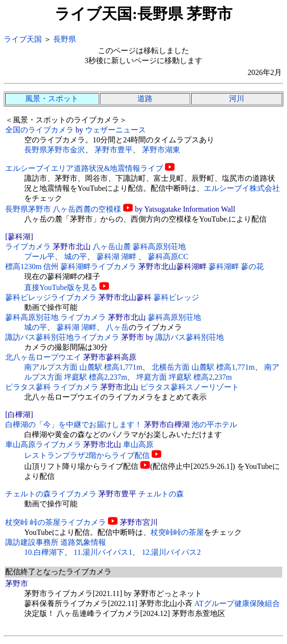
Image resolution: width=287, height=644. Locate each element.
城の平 (76, 257)
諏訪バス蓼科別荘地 (190, 337)
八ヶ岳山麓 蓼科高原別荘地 (139, 247)
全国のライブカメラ (39, 130)
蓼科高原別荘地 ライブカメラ (56, 317)
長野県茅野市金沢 (55, 150)
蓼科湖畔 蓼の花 (236, 266)
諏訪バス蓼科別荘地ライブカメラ (62, 337)
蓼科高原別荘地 (174, 317)
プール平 (39, 257)
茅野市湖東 (161, 150)
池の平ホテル (214, 425)
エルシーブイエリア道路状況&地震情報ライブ (84, 168)
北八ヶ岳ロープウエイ (43, 357)
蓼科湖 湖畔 (117, 257)
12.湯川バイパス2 (171, 552)
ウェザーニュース (115, 130)
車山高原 (138, 444)
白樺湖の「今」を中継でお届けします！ (74, 425)
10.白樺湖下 (44, 552)
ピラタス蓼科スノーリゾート (190, 387)
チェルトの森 (161, 494)
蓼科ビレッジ (176, 297)
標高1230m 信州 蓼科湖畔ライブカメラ (71, 266)
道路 (145, 98)
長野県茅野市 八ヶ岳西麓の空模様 (63, 209)
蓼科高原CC (168, 257)
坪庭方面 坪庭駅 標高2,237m (184, 377)
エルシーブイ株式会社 (242, 188)
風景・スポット (52, 98)
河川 (237, 98)
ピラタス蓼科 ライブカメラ (52, 387)
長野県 (65, 39)
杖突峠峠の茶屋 (177, 532)
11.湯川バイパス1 (103, 552)
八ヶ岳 (117, 327)
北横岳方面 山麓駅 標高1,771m (203, 367)
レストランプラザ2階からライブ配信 (87, 455)
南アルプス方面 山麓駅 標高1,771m (83, 367)
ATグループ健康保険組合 (237, 603)
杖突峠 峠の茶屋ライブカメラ (56, 522)
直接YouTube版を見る (61, 287)
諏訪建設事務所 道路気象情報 (56, 542)
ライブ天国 (23, 39)
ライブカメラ (28, 247)
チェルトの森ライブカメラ (51, 494)
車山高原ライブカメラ (43, 444)
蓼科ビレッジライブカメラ (51, 297)
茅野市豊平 (114, 150)
